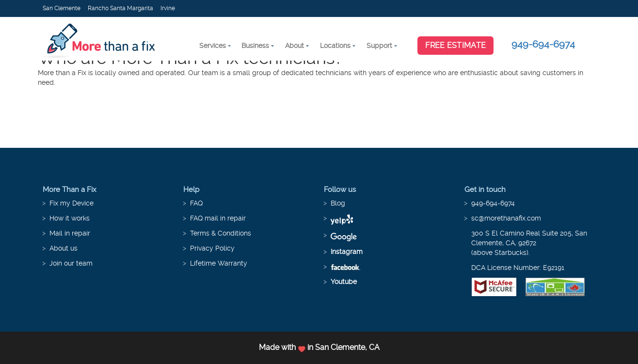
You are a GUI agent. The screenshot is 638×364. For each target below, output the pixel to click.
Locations (335, 46)
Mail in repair (70, 233)
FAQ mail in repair (218, 218)
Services (213, 46)
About (295, 46)
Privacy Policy (212, 248)
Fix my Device (72, 203)
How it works (70, 218)
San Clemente (62, 8)
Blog (338, 203)
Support (379, 46)
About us (64, 248)
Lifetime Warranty (219, 263)
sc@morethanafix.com (506, 218)
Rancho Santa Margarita (120, 8)
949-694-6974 (543, 44)
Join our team (71, 263)
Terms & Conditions (221, 233)
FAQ (196, 203)
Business (255, 46)
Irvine (168, 8)
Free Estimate (455, 45)
